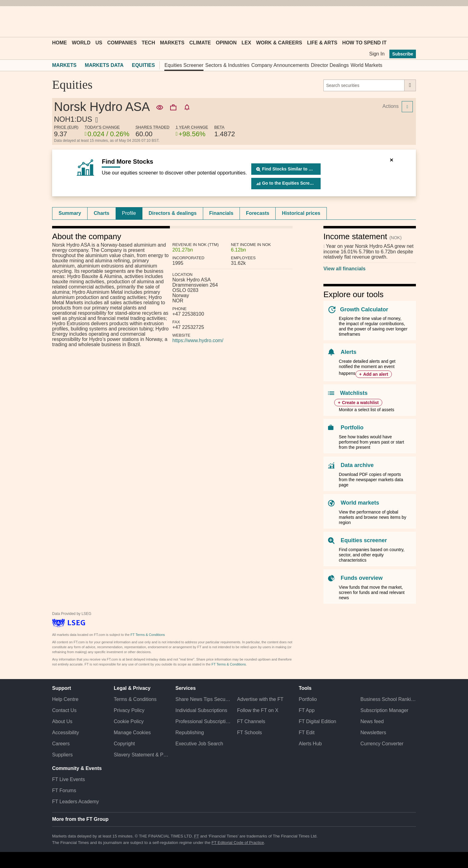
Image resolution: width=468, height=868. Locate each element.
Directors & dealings (173, 213)
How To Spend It (364, 43)
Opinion (226, 43)
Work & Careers (279, 43)
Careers (61, 744)
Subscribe (403, 54)
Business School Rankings (388, 699)
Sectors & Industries (227, 65)
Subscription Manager (384, 710)
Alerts (349, 352)
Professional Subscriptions (203, 721)
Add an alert (376, 374)
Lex (246, 43)
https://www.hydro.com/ (198, 340)
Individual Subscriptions (201, 710)
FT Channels (251, 721)
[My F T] (408, 22)
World (81, 43)
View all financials (345, 269)
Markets (172, 43)
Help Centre (65, 699)
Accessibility (66, 733)
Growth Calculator (364, 309)
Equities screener (364, 540)
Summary (70, 213)
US (99, 43)
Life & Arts (322, 43)
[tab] (70, 213)
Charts (102, 213)
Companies (122, 43)
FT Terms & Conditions (148, 635)
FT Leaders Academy (76, 802)
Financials (221, 213)
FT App (307, 710)
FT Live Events (68, 779)
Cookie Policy (129, 721)
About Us (62, 721)
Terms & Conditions (135, 699)
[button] (55, 22)
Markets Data (104, 65)
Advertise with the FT (260, 699)
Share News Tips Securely (203, 699)
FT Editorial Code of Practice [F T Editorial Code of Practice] (238, 843)
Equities (144, 65)
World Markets (366, 65)
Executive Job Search (199, 744)
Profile (129, 213)
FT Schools (250, 733)
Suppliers (62, 755)
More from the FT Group (80, 819)
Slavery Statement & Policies (142, 755)
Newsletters (373, 733)
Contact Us (64, 710)
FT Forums (64, 790)
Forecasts (258, 213)
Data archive (357, 465)
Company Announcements (280, 65)
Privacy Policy (129, 710)
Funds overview (362, 578)
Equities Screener (184, 65)
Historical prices (301, 213)
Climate (200, 43)
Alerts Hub (310, 744)
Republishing (190, 733)
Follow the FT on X (258, 710)
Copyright (124, 744)
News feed (372, 721)
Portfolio (352, 428)
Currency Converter (382, 744)
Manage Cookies (132, 733)
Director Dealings (330, 65)
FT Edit (307, 733)
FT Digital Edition (318, 721)
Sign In (377, 54)
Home (60, 43)
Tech (148, 43)
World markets (360, 503)
